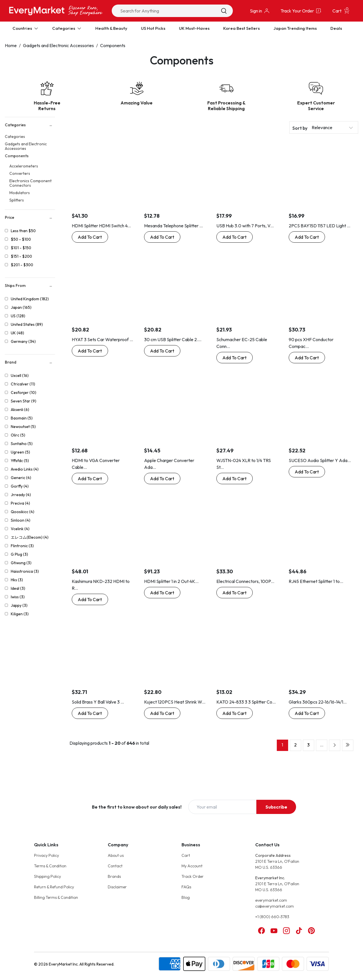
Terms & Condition (50, 866)
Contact (115, 866)
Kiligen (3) (20, 614)
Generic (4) (21, 478)
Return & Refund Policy (54, 887)
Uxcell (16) (20, 375)
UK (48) (17, 333)
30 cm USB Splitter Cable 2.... (173, 339)
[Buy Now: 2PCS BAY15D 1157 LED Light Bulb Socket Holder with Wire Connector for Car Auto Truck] (307, 237)
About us (116, 855)
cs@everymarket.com (275, 906)
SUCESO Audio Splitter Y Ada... (320, 460)
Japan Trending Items (295, 28)
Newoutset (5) (23, 427)
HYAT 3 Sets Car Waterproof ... (102, 339)
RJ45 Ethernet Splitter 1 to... (316, 581)
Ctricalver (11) (23, 384)
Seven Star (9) (24, 401)
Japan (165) (21, 307)
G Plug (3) (19, 554)
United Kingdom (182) (30, 299)
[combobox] (172, 11)
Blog (186, 897)
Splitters (17, 200)
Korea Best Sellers (241, 28)
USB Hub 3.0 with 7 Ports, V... (245, 226)
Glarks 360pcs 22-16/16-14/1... (318, 702)
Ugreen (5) (20, 452)
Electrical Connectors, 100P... (245, 581)
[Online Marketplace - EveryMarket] (56, 11)
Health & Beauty (111, 28)
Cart (186, 855)
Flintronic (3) (22, 546)
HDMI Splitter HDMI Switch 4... (101, 226)
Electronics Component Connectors (30, 183)
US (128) (18, 316)
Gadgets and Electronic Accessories (58, 45)
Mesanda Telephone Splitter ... (173, 226)
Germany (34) (23, 341)
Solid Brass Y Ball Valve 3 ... (98, 702)
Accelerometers (24, 166)
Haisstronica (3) (25, 571)
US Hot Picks (153, 28)
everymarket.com (271, 900)
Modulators (20, 193)
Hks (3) (17, 580)
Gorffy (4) (20, 486)
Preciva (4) (20, 503)
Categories (15, 137)
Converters (20, 173)
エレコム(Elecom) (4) (30, 537)
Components (113, 45)
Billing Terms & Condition (56, 897)
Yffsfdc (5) (20, 461)
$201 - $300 (22, 265)
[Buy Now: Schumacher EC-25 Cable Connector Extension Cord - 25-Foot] (235, 358)
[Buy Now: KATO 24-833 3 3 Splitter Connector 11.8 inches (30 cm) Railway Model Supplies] (235, 713)
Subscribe (276, 807)
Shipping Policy (48, 876)
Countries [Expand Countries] (26, 28)
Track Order (193, 876)
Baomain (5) (22, 418)
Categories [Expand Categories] (67, 28)
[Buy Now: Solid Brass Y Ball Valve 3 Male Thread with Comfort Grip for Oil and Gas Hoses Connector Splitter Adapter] (90, 713)
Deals (336, 28)
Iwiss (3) (18, 597)
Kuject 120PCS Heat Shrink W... (175, 702)
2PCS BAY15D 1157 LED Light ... (319, 226)
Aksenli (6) (20, 410)
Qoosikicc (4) (23, 512)
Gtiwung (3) (21, 563)
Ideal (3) (18, 588)
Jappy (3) (19, 605)
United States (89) (27, 324)
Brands (114, 876)
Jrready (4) (21, 495)
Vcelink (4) (20, 529)
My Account (192, 866)
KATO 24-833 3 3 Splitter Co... (246, 702)
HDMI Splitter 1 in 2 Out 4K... (171, 581)
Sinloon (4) (21, 520)
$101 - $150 (21, 248)
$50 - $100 (21, 239)
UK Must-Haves (194, 28)
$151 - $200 (21, 256)
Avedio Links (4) (25, 469)
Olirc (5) (18, 435)
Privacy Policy (47, 855)
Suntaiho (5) (22, 444)
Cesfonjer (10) (24, 393)
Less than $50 (23, 231)
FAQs (186, 887)
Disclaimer (117, 887)
